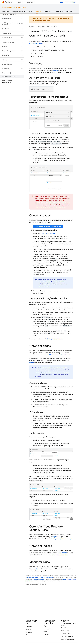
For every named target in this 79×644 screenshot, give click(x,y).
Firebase (32, 26)
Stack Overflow (66, 628)
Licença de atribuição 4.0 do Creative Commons (40, 577)
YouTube (46, 634)
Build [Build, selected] (37, 11)
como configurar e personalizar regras (60, 539)
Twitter (46, 632)
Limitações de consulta (55, 339)
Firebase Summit (48, 629)
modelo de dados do (59, 355)
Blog (61, 2)
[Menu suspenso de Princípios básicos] (25, 11)
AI (29, 11)
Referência (59, 11)
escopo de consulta (48, 233)
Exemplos (69, 11)
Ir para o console (70, 2)
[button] (10, 14)
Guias (27, 624)
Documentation (9, 8)
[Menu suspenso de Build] (23, 2)
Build (20, 2)
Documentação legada (68, 639)
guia (63, 553)
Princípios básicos (17, 11)
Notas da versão (66, 634)
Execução (30, 2)
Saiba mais (46, 21)
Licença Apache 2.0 (39, 579)
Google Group (65, 631)
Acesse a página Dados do (48, 226)
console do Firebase (36, 43)
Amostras (29, 629)
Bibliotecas (29, 632)
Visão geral (5, 11)
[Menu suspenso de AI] (32, 11)
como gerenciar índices (60, 555)
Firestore (22, 8)
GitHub (28, 635)
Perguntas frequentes (67, 636)
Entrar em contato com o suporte (68, 624)
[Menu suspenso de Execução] (35, 2)
